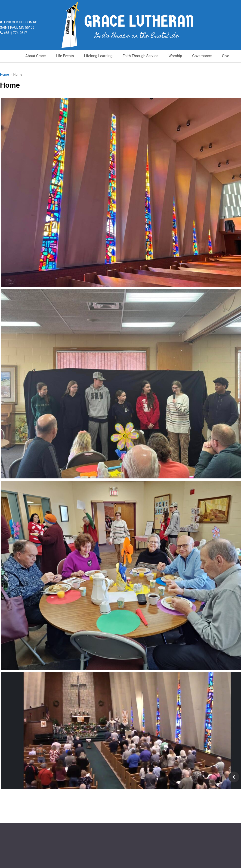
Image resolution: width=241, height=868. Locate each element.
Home (5, 75)
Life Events (65, 56)
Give (226, 56)
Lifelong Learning (98, 56)
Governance (202, 56)
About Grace (36, 56)
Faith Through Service (140, 56)
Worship (175, 56)
